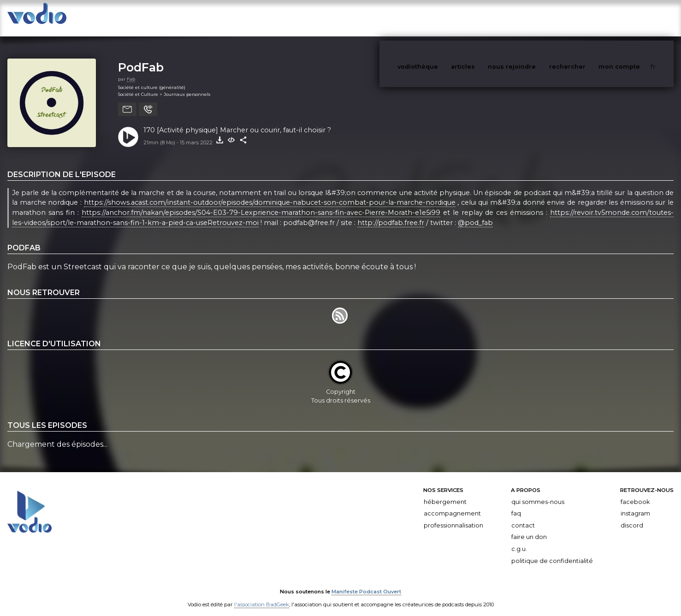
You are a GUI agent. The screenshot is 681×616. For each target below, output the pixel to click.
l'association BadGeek (262, 596)
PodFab (141, 58)
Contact (523, 516)
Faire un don (529, 528)
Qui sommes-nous (538, 493)
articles (484, 18)
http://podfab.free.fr (391, 213)
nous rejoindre (531, 18)
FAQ (516, 504)
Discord (632, 516)
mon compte (634, 18)
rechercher (584, 18)
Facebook (635, 493)
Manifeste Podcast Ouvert (366, 583)
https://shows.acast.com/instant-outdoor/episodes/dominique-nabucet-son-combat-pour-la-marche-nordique (270, 194)
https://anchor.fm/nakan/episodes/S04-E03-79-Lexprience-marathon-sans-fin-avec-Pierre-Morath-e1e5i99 (261, 203)
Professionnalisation (453, 516)
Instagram (635, 504)
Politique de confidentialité (552, 552)
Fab (131, 70)
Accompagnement (452, 504)
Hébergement (445, 493)
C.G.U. (519, 540)
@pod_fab (475, 213)
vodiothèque (440, 18)
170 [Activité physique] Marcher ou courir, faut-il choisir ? (237, 121)
